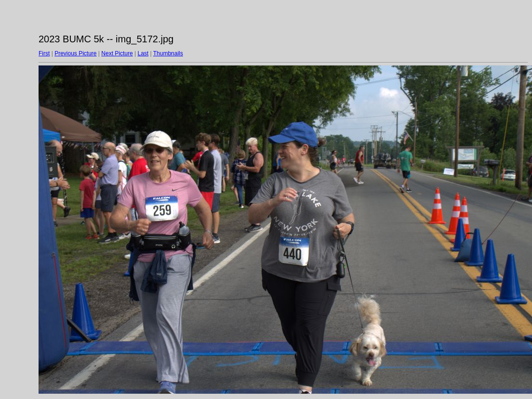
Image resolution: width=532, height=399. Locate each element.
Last (143, 53)
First (44, 53)
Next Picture (117, 53)
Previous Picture (75, 53)
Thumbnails (168, 53)
